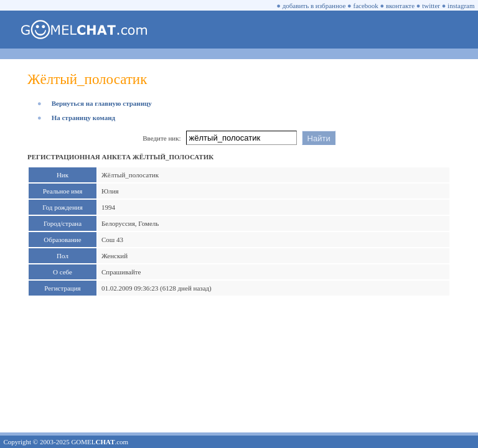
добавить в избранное (314, 6)
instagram (461, 6)
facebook (366, 6)
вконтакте (400, 6)
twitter (431, 6)
